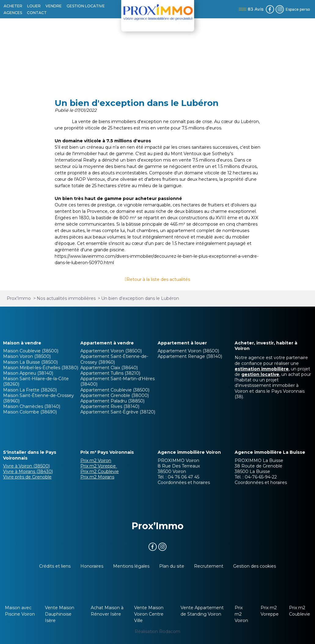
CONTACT (37, 13)
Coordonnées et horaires (184, 482)
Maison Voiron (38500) (27, 356)
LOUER (34, 6)
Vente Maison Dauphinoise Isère (60, 614)
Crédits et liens (55, 566)
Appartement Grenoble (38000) (115, 395)
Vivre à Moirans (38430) (28, 471)
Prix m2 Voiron (96, 460)
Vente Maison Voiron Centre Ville (149, 614)
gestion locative (260, 374)
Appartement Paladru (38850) (112, 401)
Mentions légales (131, 566)
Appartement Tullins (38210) (110, 373)
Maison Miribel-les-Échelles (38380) (41, 368)
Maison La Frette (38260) (30, 390)
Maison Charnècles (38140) (32, 406)
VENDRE (54, 6)
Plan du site (172, 566)
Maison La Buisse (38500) (30, 362)
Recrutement (209, 566)
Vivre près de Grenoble (27, 477)
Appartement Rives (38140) (110, 406)
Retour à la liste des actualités (158, 279)
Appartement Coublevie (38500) (115, 390)
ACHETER (13, 6)
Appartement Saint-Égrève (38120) (118, 412)
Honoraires (92, 566)
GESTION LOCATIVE (86, 6)
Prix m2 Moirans (97, 477)
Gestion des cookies (255, 566)
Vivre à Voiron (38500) (26, 466)
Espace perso (298, 9)
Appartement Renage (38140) (190, 356)
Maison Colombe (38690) (30, 412)
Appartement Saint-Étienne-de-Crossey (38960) (114, 359)
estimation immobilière (262, 369)
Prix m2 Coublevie (100, 471)
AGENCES (13, 13)
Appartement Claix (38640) (109, 368)
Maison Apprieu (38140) (28, 373)
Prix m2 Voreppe (99, 466)
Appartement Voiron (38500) (111, 351)
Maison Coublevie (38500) (31, 351)
